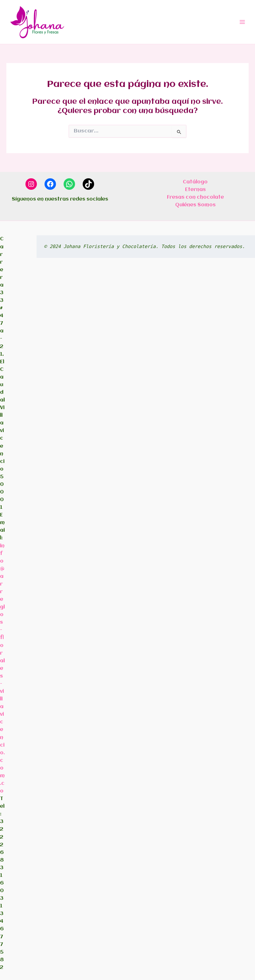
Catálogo (195, 182)
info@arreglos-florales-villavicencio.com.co (2, 669)
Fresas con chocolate (195, 197)
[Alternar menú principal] (242, 22)
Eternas (195, 190)
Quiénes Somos (195, 205)
